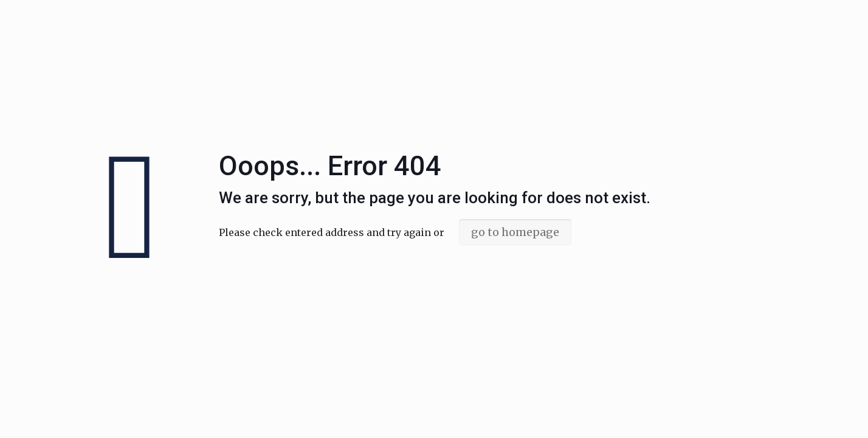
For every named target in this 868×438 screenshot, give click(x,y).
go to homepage (515, 232)
